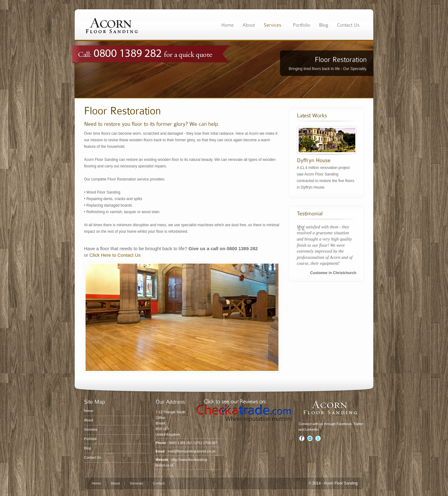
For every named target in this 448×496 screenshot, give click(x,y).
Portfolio (90, 439)
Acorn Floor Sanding (341, 483)
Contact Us (92, 457)
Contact (159, 483)
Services (91, 429)
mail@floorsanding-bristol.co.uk (192, 451)
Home (89, 411)
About (89, 420)
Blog (87, 448)
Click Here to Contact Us (115, 255)
